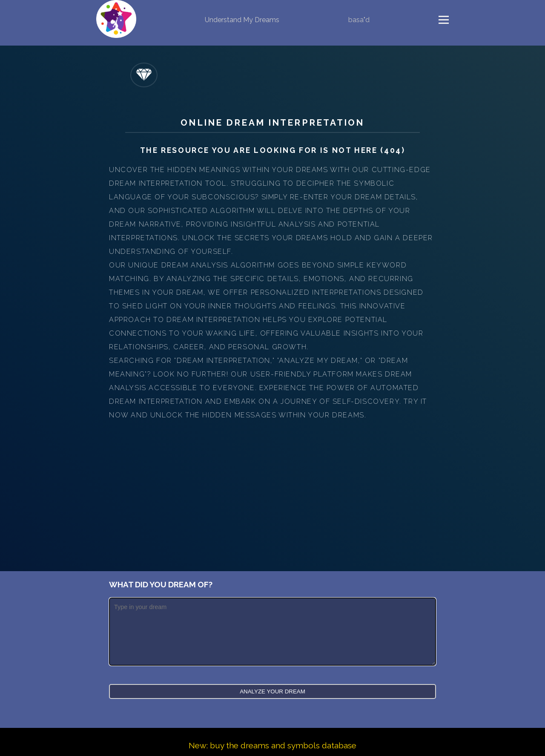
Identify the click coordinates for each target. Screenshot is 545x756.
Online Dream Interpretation (272, 122)
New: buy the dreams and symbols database (272, 745)
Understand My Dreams (242, 20)
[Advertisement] (272, 486)
